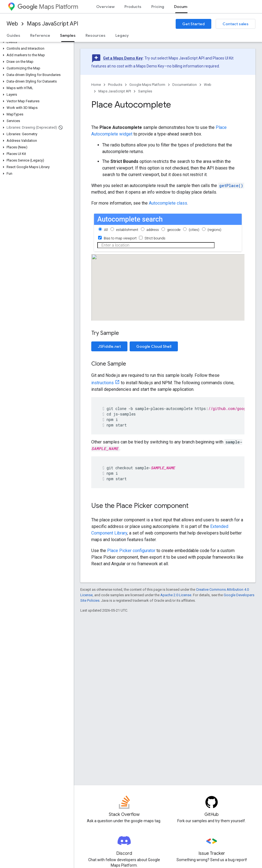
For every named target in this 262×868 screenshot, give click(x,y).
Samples (145, 91)
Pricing (158, 7)
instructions (102, 383)
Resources (96, 35)
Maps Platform (48, 7)
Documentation (185, 85)
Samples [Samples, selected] (68, 35)
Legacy (122, 35)
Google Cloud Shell (154, 346)
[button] (36, 42)
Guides (13, 35)
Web (12, 24)
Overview (105, 7)
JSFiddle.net (109, 346)
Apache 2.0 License (176, 595)
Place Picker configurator (131, 551)
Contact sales (236, 24)
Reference (40, 35)
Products (133, 7)
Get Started (193, 24)
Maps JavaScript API (52, 24)
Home (96, 85)
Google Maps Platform (147, 85)
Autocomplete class (168, 203)
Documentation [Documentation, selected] (188, 7)
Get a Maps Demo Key (123, 58)
